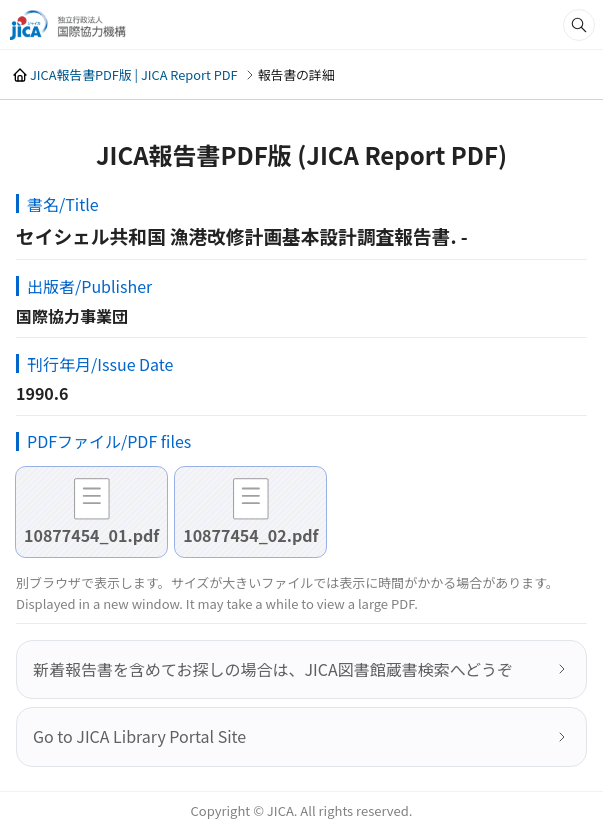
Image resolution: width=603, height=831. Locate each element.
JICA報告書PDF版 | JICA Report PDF (134, 74)
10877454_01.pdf (91, 535)
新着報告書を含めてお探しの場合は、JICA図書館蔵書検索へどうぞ (273, 669)
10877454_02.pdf (250, 535)
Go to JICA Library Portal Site (139, 736)
